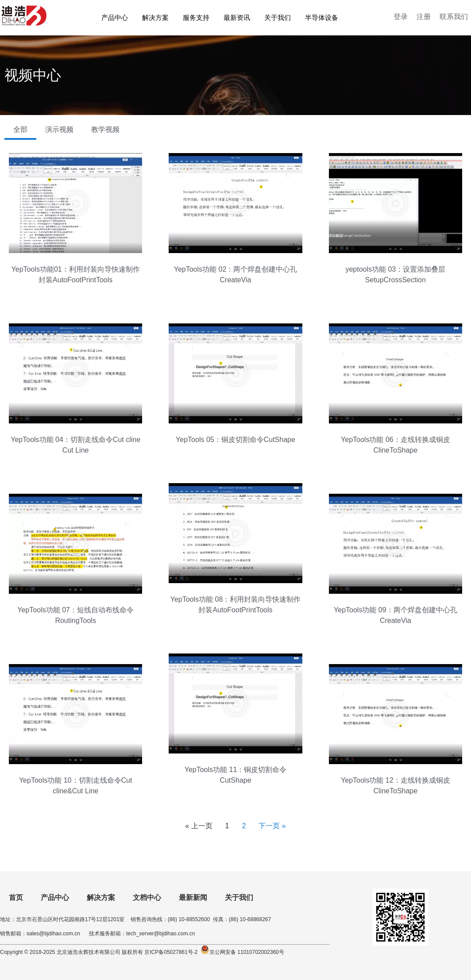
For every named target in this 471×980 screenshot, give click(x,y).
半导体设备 (322, 17)
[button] (76, 203)
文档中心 (147, 897)
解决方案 (155, 17)
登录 (401, 17)
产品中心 (115, 17)
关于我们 (278, 17)
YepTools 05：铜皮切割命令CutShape (235, 440)
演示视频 (59, 129)
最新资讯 (237, 17)
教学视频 (105, 129)
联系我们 (454, 17)
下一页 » (272, 826)
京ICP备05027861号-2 (170, 952)
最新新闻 (193, 897)
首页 (16, 897)
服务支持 (196, 17)
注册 (424, 17)
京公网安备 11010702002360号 (247, 952)
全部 (20, 129)
